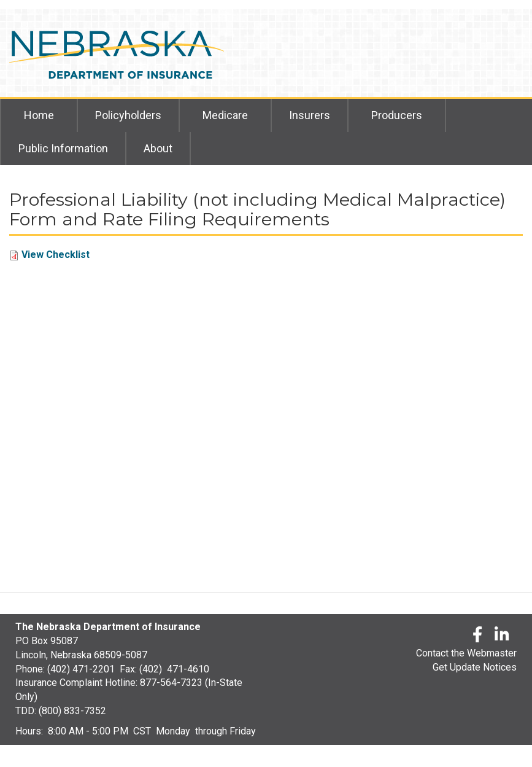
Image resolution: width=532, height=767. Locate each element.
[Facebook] (477, 637)
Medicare (225, 115)
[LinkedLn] (503, 637)
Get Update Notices (475, 667)
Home (39, 115)
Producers (397, 115)
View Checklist (56, 255)
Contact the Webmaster (466, 653)
